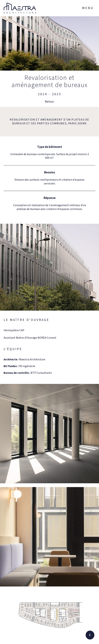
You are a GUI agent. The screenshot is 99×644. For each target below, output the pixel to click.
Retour (49, 102)
